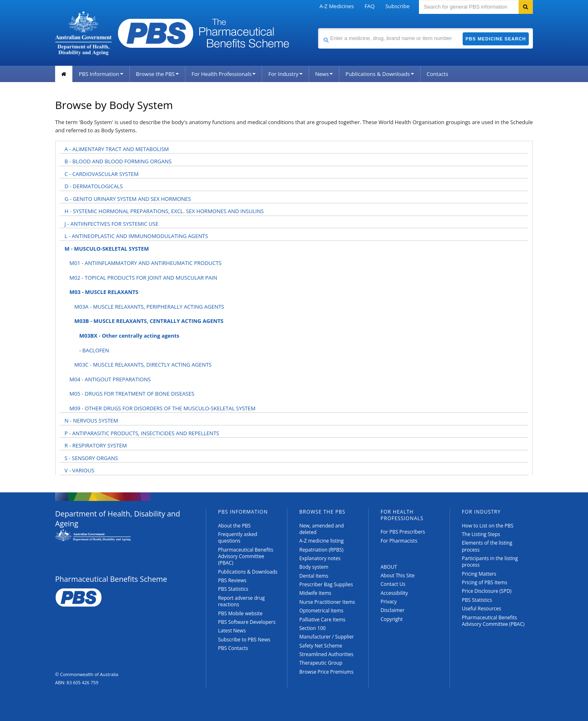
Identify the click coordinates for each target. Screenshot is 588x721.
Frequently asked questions (238, 537)
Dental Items (314, 576)
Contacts (438, 74)
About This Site (398, 575)
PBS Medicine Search (496, 39)
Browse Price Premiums (326, 672)
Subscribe (398, 6)
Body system (314, 567)
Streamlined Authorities (326, 654)
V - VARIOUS (79, 470)
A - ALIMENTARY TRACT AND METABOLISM (117, 149)
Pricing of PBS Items (484, 582)
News (324, 74)
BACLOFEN (96, 350)
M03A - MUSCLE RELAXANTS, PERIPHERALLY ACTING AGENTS (149, 307)
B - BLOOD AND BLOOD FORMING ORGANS (118, 161)
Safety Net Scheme (321, 646)
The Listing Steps (481, 534)
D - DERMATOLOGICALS (94, 186)
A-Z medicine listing (322, 541)
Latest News (232, 631)
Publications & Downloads (380, 74)
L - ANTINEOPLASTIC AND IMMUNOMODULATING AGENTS (136, 236)
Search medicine (318, 28)
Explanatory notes (320, 558)
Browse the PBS (157, 74)
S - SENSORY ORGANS (91, 458)
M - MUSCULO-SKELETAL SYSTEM (107, 249)
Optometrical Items (321, 611)
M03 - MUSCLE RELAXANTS (104, 292)
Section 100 (313, 628)
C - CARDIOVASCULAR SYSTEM (102, 174)
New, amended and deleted (322, 529)
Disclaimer (393, 610)
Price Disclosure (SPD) (487, 591)
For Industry (285, 74)
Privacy (389, 602)
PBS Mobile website (240, 613)
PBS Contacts (233, 648)
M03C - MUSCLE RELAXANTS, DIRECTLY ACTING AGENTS (143, 365)
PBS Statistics (233, 589)
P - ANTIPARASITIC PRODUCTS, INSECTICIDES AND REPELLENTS (142, 433)
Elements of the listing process (487, 546)
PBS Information (101, 74)
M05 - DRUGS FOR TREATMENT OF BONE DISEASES (132, 394)
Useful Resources (481, 609)
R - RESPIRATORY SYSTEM (96, 445)
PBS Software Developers (247, 622)
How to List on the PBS (488, 526)
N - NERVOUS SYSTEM (91, 421)
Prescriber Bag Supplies (326, 584)
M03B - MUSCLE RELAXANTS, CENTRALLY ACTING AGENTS (149, 321)
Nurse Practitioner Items (327, 602)
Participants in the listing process (490, 562)
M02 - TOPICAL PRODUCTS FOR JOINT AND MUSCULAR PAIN (143, 278)
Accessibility (394, 593)
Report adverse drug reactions (241, 601)
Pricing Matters (479, 574)
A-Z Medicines (336, 6)
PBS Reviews (232, 580)
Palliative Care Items (322, 620)
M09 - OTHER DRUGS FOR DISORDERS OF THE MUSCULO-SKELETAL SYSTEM (163, 408)
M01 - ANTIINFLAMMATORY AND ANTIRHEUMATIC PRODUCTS (146, 263)
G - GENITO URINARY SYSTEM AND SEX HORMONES (128, 199)
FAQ (370, 6)
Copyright (392, 619)
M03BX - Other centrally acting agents (129, 336)
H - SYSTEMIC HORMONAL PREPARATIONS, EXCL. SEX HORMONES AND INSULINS (164, 211)
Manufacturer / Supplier (327, 637)
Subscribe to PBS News (244, 640)
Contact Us (393, 584)
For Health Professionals (224, 74)
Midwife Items (315, 593)
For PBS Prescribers (403, 532)
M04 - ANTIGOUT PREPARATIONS (110, 379)
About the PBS (234, 526)
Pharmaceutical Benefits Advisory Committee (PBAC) (246, 556)
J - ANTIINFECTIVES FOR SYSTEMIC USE (111, 224)
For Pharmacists (399, 541)
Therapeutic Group (321, 663)
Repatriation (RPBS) (321, 550)
